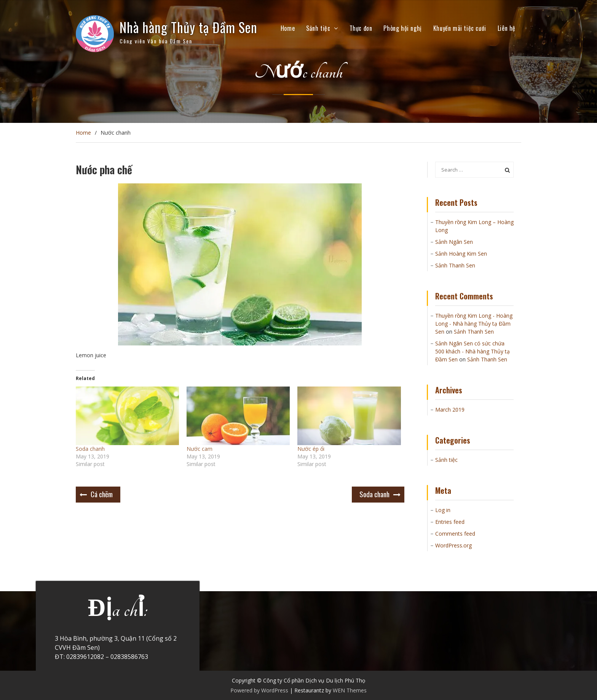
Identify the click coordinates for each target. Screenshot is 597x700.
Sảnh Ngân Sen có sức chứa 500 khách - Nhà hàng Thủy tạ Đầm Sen (472, 351)
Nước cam (200, 449)
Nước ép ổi (311, 449)
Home (288, 28)
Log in (443, 510)
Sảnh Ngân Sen (454, 242)
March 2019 (450, 410)
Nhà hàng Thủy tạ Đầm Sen (188, 27)
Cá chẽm (102, 494)
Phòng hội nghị (402, 28)
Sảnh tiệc (318, 28)
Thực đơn (361, 28)
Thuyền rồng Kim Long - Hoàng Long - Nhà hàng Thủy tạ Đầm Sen (474, 324)
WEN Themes (350, 690)
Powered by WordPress (259, 690)
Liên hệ (507, 28)
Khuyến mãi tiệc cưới (460, 28)
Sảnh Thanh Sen (455, 265)
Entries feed (450, 522)
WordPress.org (453, 545)
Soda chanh (90, 449)
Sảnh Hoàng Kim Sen (461, 254)
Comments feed (455, 534)
